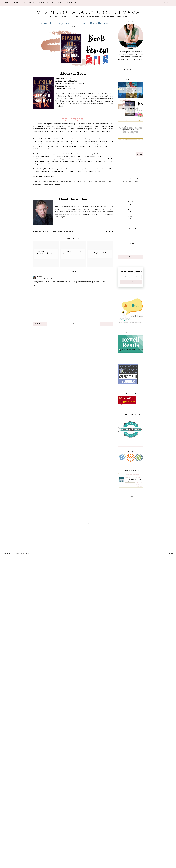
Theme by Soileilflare (166, 554)
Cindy (40, 277)
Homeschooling (29, 3)
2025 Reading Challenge (131, 475)
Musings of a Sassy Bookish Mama (88, 12)
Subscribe (131, 282)
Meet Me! (16, 3)
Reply (35, 286)
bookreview (37, 231)
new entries (40, 324)
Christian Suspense (49, 231)
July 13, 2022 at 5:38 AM (46, 279)
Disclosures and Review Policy (50, 3)
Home (6, 3)
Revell (74, 231)
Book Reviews (71, 3)
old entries (106, 324)
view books (140, 487)
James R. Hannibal (64, 231)
